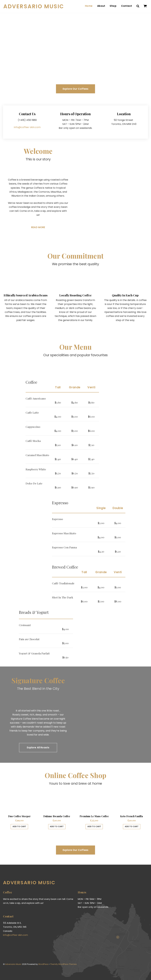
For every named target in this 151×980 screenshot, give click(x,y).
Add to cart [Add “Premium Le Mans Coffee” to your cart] (94, 825)
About (101, 6)
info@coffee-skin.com (27, 126)
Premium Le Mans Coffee (94, 815)
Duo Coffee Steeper (19, 815)
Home (89, 6)
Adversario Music (13, 963)
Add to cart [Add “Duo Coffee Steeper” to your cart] (19, 825)
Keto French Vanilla (132, 815)
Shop (113, 6)
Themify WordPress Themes (63, 963)
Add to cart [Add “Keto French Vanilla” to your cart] (132, 825)
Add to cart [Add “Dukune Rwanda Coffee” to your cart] (57, 825)
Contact (127, 6)
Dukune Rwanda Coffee (57, 815)
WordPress (43, 963)
